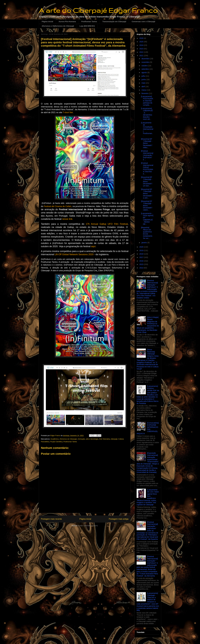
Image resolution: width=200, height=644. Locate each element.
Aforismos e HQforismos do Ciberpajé (58, 26)
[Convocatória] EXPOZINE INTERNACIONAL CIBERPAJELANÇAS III (148, 428)
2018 (142, 254)
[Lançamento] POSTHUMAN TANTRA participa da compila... (147, 101)
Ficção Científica (56, 442)
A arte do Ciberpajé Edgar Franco (98, 10)
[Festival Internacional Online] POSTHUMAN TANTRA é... (147, 168)
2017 (142, 257)
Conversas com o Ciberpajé (143, 22)
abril (143, 87)
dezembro (146, 59)
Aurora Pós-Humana (67, 22)
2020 (142, 247)
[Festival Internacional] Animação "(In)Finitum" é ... (147, 155)
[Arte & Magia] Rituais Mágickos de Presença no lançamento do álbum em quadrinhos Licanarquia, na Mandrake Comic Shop (148, 325)
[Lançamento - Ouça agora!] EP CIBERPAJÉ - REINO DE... (147, 219)
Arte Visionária (104, 439)
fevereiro (145, 93)
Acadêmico (55, 439)
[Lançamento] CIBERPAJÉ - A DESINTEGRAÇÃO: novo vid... (147, 114)
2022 (142, 52)
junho (144, 79)
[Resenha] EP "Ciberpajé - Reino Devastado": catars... (147, 206)
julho (144, 76)
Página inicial (47, 22)
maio (144, 83)
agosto (144, 72)
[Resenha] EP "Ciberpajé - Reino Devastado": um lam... (147, 181)
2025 (142, 42)
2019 (142, 250)
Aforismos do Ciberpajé (68, 439)
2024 (142, 45)
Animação (81, 439)
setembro (145, 69)
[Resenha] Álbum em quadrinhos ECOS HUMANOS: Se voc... (147, 233)
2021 (142, 56)
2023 (142, 49)
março (144, 90)
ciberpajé (114, 439)
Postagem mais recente (51, 519)
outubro (145, 66)
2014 (142, 268)
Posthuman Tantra (89, 22)
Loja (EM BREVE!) (87, 26)
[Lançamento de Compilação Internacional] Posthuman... (147, 129)
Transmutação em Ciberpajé (114, 22)
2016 (142, 261)
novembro (146, 62)
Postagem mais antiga (119, 519)
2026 (142, 38)
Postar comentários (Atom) (88, 526)
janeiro (144, 243)
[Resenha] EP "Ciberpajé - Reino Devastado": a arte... (147, 194)
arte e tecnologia (92, 439)
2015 (142, 264)
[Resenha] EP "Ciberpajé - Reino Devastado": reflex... (147, 143)
